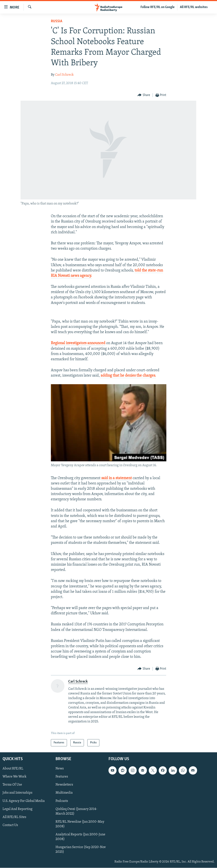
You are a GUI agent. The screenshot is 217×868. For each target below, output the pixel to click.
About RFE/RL (13, 769)
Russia (57, 21)
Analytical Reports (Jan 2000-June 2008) (80, 837)
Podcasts (62, 801)
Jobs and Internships (17, 793)
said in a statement (117, 478)
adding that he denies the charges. (128, 376)
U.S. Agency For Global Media (24, 801)
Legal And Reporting (17, 809)
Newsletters (64, 785)
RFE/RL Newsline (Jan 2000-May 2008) (80, 824)
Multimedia (64, 793)
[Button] (144, 95)
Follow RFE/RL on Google (158, 7)
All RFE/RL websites (194, 7)
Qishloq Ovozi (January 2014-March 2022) (76, 811)
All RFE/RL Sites (14, 817)
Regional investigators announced (78, 343)
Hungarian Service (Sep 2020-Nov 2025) (81, 850)
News (60, 769)
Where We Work (15, 777)
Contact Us (10, 825)
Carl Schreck (64, 75)
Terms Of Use (12, 785)
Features (62, 777)
